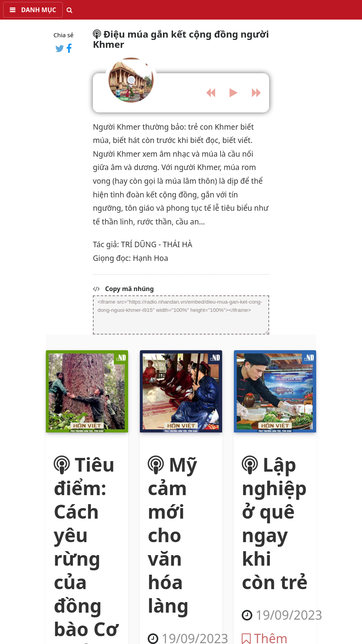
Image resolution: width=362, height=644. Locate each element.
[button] (33, 10)
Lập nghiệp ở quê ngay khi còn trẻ (275, 523)
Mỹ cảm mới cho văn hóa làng (172, 535)
